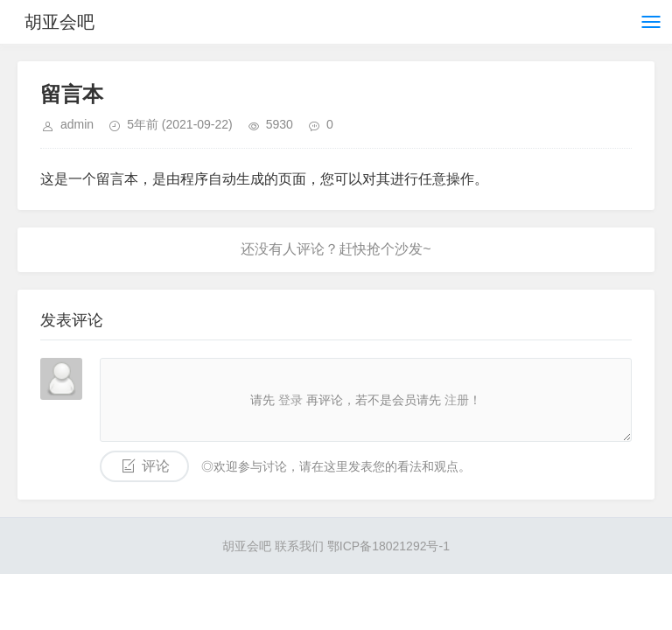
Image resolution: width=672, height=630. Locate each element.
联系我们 (299, 546)
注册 (457, 400)
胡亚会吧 (59, 22)
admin (77, 124)
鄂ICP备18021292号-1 (388, 546)
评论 (156, 466)
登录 (290, 400)
